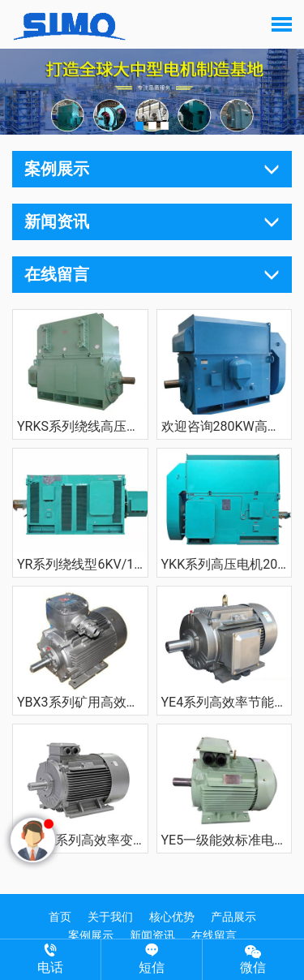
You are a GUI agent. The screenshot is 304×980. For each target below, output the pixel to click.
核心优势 (172, 917)
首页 (60, 917)
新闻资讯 (152, 935)
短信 (152, 959)
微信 (253, 959)
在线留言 (214, 935)
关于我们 (110, 917)
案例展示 (91, 935)
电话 (50, 959)
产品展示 (233, 917)
